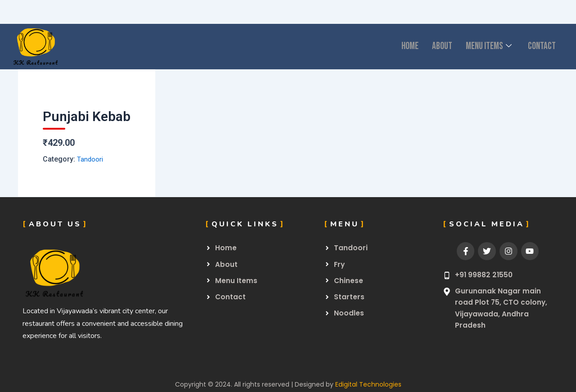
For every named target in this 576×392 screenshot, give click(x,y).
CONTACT (540, 47)
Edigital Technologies (368, 384)
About (430, 47)
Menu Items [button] (481, 47)
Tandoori (90, 159)
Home (395, 47)
